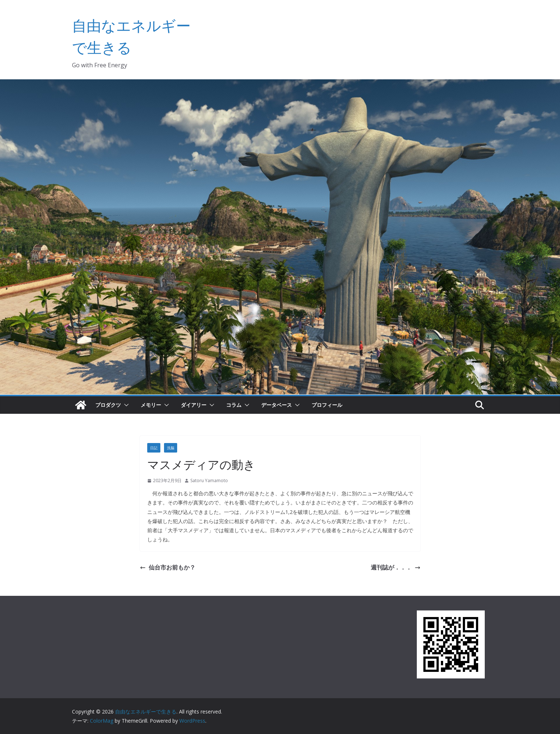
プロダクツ (108, 405)
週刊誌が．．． (396, 567)
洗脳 (171, 448)
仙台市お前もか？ (168, 567)
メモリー (151, 405)
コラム (234, 405)
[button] (125, 405)
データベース (277, 405)
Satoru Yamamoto (209, 480)
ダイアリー (194, 405)
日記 (154, 448)
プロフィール (327, 405)
